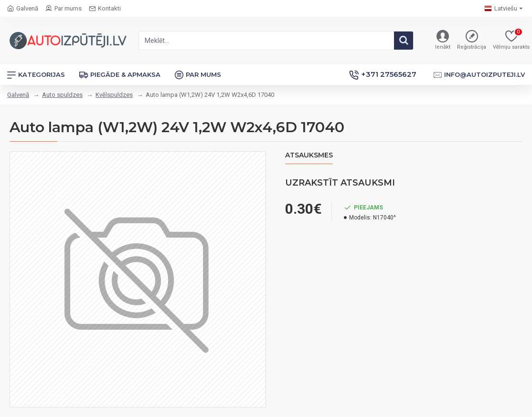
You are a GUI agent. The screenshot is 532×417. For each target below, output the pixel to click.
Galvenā (18, 95)
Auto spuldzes (62, 95)
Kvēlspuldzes (114, 95)
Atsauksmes (309, 155)
